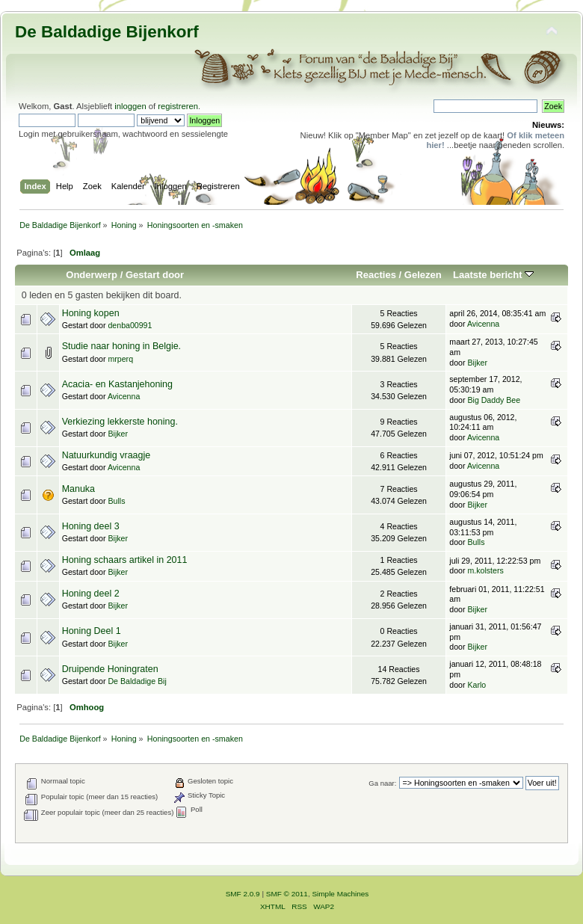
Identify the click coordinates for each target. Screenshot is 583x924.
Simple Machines (340, 894)
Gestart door (155, 275)
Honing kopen (91, 313)
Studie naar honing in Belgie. (121, 346)
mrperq (120, 359)
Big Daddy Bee (494, 400)
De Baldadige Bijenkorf (107, 32)
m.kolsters (485, 570)
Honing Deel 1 (92, 631)
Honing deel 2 (91, 594)
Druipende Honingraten (110, 669)
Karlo (476, 685)
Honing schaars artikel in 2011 (125, 560)
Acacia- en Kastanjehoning (117, 384)
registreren (178, 106)
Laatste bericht (493, 275)
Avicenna (483, 324)
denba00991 (130, 325)
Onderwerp (92, 275)
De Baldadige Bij (137, 681)
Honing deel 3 (91, 526)
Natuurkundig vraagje (107, 455)
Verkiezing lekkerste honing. (120, 422)
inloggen (130, 106)
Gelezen (423, 275)
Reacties (376, 275)
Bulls (116, 501)
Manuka (78, 489)
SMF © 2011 (287, 894)
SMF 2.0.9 (243, 894)
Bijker (477, 363)
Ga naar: (382, 783)
